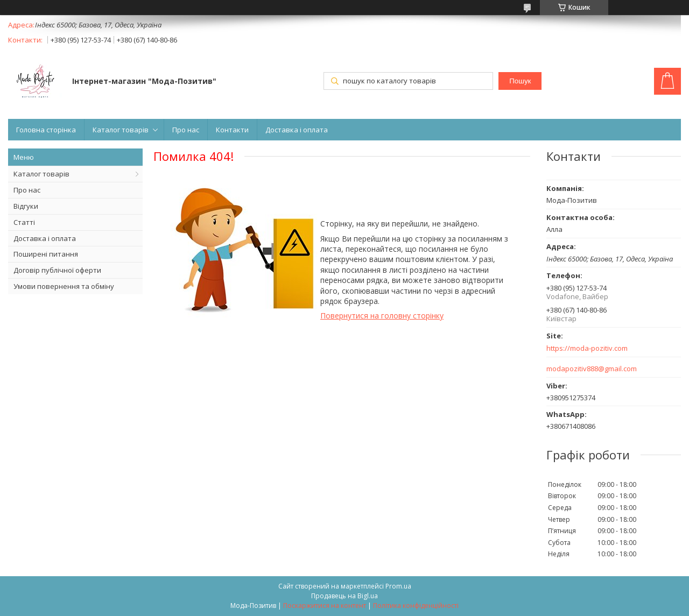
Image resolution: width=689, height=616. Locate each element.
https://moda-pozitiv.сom (587, 348)
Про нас (186, 130)
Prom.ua (398, 586)
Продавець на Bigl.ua (344, 596)
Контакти (232, 130)
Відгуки (26, 206)
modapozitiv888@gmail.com (592, 369)
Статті (24, 222)
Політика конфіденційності (416, 606)
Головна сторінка (46, 130)
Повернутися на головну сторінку (382, 316)
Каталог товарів (121, 130)
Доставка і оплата (297, 130)
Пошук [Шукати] (520, 81)
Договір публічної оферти (57, 270)
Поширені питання (46, 254)
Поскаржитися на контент (325, 606)
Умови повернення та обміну (64, 286)
